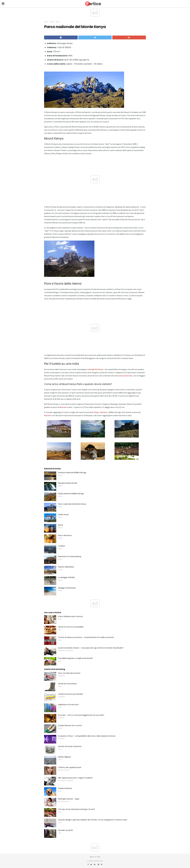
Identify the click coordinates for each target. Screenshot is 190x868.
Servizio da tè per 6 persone (70, 746)
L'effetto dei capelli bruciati (70, 767)
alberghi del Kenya (95, 369)
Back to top (95, 857)
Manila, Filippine (65, 757)
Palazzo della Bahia (66, 567)
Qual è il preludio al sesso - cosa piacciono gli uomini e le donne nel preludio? (91, 648)
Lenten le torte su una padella (71, 627)
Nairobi (63, 407)
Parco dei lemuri (65, 535)
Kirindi (60, 525)
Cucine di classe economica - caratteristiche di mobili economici (86, 637)
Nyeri (58, 22)
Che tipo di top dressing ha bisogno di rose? (77, 809)
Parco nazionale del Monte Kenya (72, 504)
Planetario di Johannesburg (70, 556)
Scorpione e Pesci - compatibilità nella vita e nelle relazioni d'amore (87, 736)
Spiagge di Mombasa (67, 588)
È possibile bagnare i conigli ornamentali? (75, 658)
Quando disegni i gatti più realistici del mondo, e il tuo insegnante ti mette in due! (93, 820)
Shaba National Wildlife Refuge (71, 494)
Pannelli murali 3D (65, 830)
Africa (46, 22)
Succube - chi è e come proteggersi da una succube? (81, 715)
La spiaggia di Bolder (67, 577)
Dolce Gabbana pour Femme (70, 616)
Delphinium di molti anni (68, 705)
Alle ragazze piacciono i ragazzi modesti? (75, 778)
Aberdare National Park (68, 483)
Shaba (96, 412)
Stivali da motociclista (67, 684)
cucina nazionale (125, 376)
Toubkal (61, 546)
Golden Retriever (65, 788)
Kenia (52, 22)
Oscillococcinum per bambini (71, 694)
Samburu (104, 412)
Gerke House (63, 515)
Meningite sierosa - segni (69, 799)
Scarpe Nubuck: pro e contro (70, 725)
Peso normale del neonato (69, 673)
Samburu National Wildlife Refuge (72, 473)
